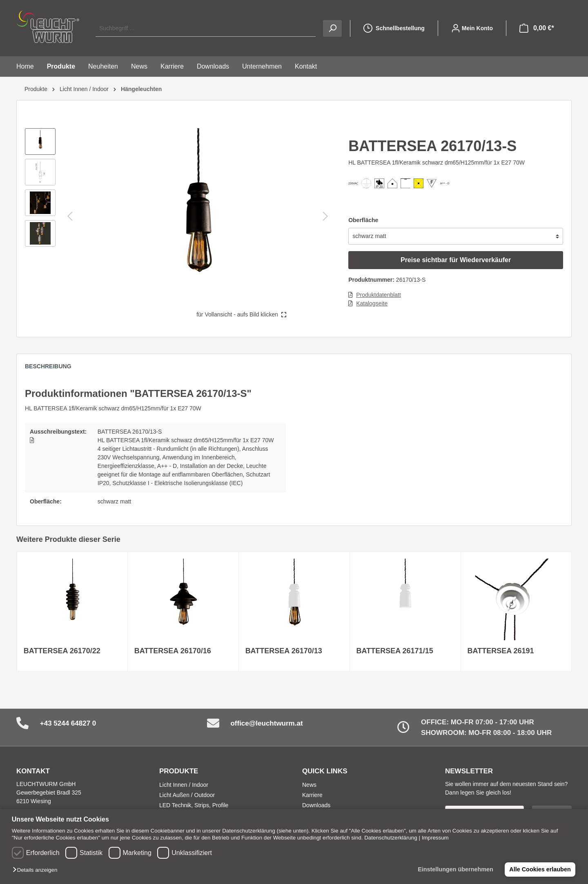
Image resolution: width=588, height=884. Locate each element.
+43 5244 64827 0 (68, 723)
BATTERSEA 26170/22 (62, 651)
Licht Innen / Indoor (184, 785)
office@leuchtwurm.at (266, 723)
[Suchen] (332, 28)
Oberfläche (363, 220)
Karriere (312, 795)
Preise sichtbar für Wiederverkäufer (456, 260)
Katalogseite (372, 303)
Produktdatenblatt (379, 295)
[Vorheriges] (70, 216)
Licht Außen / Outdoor (187, 795)
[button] (37, 870)
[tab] (52, 368)
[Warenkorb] (537, 28)
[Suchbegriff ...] (206, 28)
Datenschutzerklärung (391, 838)
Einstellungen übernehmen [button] (455, 869)
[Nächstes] (325, 216)
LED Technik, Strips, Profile (194, 805)
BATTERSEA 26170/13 (284, 651)
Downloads (316, 805)
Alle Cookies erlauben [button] (540, 869)
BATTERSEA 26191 (501, 651)
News (309, 785)
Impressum (435, 838)
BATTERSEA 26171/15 (395, 651)
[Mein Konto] (472, 28)
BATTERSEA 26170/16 (173, 651)
